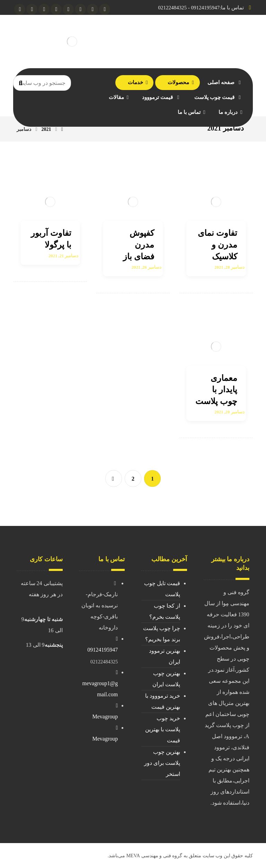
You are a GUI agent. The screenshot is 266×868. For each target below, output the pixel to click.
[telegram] (105, 9)
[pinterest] (20, 9)
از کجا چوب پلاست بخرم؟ (165, 611)
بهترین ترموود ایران (165, 656)
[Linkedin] (56, 9)
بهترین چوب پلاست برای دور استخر (162, 763)
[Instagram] (92, 9)
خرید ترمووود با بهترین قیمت (163, 701)
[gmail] (80, 9)
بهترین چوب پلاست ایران (166, 679)
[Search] (20, 83)
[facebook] (68, 9)
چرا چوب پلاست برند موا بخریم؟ (162, 634)
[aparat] (32, 9)
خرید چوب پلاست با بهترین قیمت (163, 729)
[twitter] (44, 9)
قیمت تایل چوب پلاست (162, 589)
